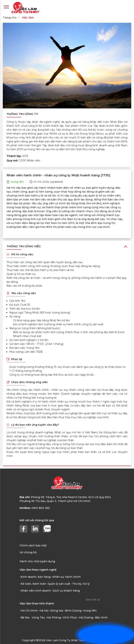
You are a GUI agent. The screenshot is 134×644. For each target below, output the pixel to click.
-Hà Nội (44, 611)
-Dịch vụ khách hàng (66, 591)
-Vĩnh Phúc (69, 618)
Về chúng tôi (28, 552)
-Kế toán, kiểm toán (33, 584)
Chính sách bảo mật (33, 545)
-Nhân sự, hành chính (66, 577)
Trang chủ (10, 18)
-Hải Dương (85, 618)
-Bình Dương (73, 611)
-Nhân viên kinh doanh (35, 591)
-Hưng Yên (89, 611)
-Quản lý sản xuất (59, 584)
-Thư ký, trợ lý (80, 584)
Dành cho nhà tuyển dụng (37, 561)
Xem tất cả (93, 600)
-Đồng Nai (56, 611)
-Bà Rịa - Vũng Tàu (32, 618)
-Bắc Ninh (101, 618)
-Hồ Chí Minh (29, 611)
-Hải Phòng (53, 618)
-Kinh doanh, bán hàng (35, 577)
